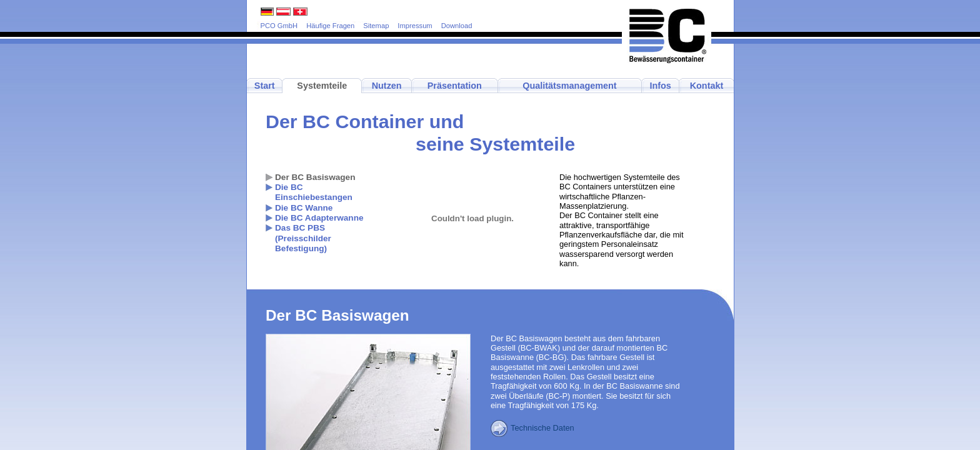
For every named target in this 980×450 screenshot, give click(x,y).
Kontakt (707, 86)
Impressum (415, 26)
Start (265, 86)
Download (457, 26)
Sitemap (376, 26)
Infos (660, 86)
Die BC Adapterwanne (319, 218)
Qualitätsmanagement (569, 86)
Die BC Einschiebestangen (314, 192)
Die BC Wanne (304, 208)
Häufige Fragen (330, 26)
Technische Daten (532, 428)
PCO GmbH (279, 26)
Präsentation (455, 86)
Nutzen (387, 86)
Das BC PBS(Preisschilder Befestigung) (303, 238)
